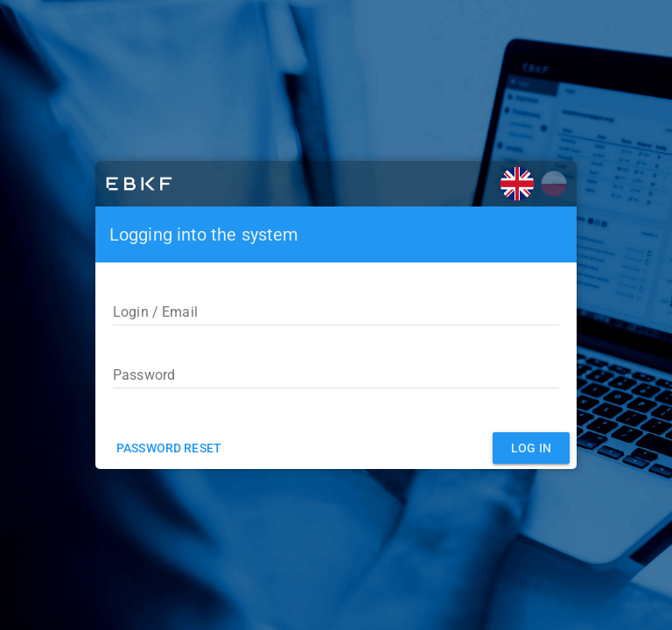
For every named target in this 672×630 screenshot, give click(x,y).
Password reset (169, 448)
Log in (531, 448)
